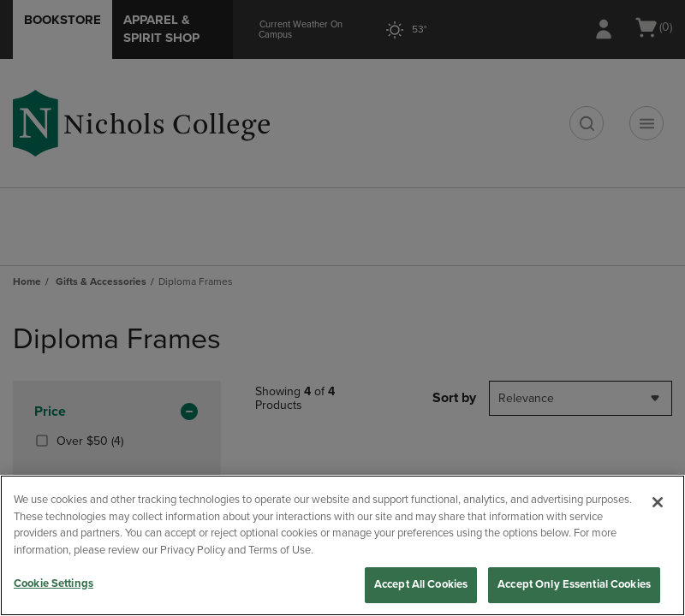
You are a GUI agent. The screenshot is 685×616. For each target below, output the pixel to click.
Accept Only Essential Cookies (574, 584)
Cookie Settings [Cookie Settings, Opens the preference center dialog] (54, 583)
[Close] (658, 502)
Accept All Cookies (421, 584)
